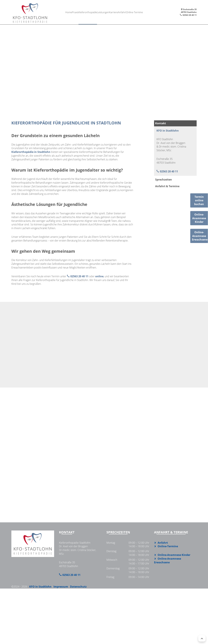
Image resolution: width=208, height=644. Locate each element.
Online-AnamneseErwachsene (200, 236)
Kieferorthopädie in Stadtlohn (31, 152)
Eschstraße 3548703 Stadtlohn (189, 11)
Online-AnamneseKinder (199, 218)
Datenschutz (78, 587)
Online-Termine (138, 12)
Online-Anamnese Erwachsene (168, 560)
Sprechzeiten (164, 180)
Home (66, 12)
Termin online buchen (199, 200)
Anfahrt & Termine (167, 186)
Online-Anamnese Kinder (174, 555)
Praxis (74, 12)
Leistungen (103, 12)
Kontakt (161, 123)
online (99, 276)
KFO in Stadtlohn (168, 131)
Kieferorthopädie (87, 12)
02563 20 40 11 (190, 15)
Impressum (61, 587)
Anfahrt (124, 12)
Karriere (115, 12)
